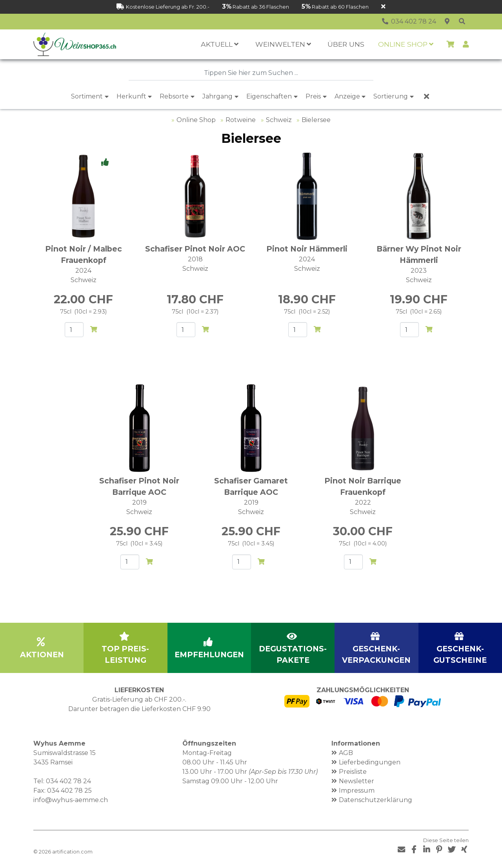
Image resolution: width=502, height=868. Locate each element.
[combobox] (251, 73)
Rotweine (241, 120)
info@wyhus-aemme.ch (71, 800)
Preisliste (353, 772)
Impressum (357, 790)
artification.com (72, 852)
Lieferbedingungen (370, 762)
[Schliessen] (383, 7)
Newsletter (356, 781)
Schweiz (279, 120)
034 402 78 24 (68, 781)
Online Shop (196, 120)
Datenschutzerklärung (376, 800)
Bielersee (316, 120)
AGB (346, 753)
